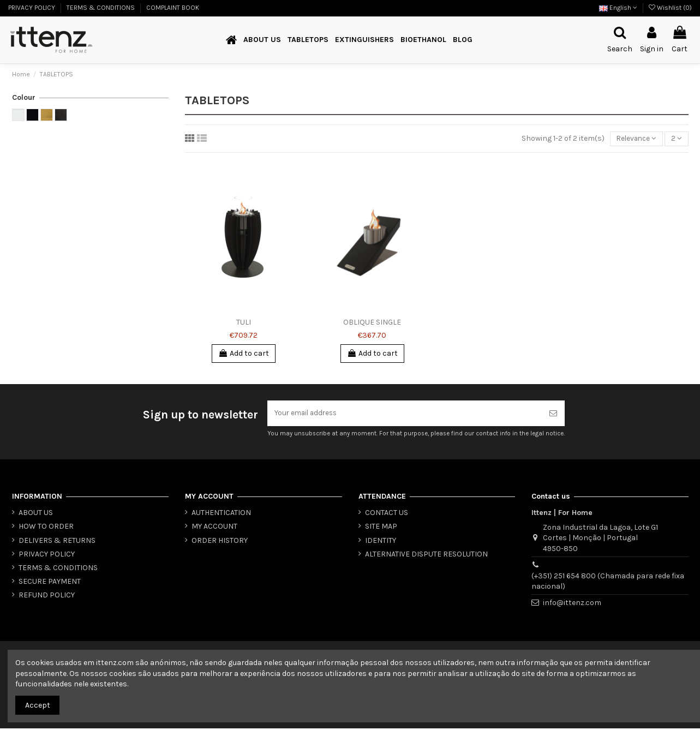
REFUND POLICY (47, 597)
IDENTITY (381, 542)
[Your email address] (405, 414)
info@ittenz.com (572, 604)
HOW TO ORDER (46, 528)
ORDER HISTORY (220, 542)
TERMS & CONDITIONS (101, 8)
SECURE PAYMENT (50, 583)
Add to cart (244, 354)
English (618, 8)
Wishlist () (670, 8)
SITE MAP (381, 528)
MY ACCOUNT (214, 528)
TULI (244, 323)
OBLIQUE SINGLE (372, 323)
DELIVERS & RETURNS (57, 542)
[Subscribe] (553, 414)
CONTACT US (387, 514)
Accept (38, 705)
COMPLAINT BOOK (173, 8)
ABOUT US (36, 514)
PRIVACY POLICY (32, 8)
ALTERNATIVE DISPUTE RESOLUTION (426, 556)
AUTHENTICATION (221, 514)
